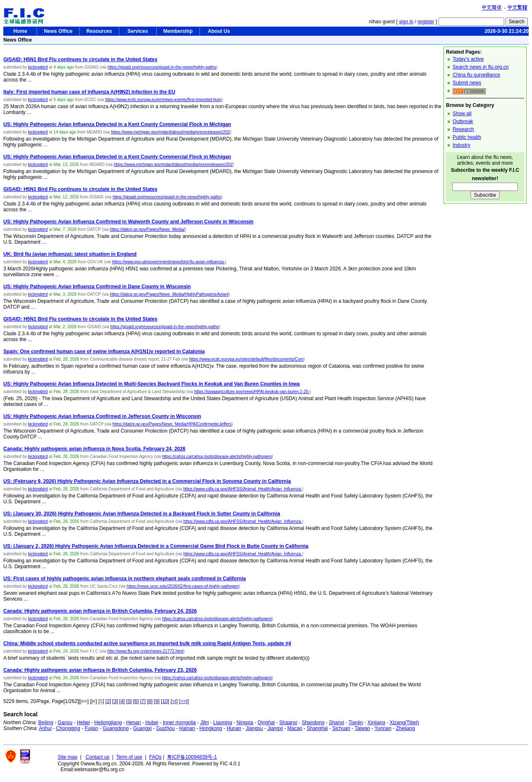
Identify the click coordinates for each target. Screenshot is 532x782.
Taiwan (362, 728)
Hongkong (211, 728)
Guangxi (142, 728)
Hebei (83, 723)
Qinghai (266, 723)
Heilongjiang (108, 723)
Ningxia (245, 723)
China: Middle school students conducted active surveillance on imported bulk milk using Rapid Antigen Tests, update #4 (147, 643)
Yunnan (383, 728)
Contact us (97, 757)
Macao (295, 728)
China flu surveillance (476, 75)
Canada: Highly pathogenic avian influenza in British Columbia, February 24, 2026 (100, 611)
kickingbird (38, 67)
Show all (462, 114)
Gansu (65, 723)
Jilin (205, 723)
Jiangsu (254, 728)
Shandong (313, 723)
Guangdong (116, 728)
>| (174, 701)
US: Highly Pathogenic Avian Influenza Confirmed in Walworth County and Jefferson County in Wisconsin (128, 222)
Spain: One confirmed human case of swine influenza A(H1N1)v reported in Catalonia (104, 351)
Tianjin (356, 723)
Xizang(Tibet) (404, 723)
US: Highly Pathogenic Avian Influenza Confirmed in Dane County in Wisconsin (97, 287)
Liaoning (223, 723)
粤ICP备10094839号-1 (192, 757)
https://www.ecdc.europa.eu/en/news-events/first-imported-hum (163, 100)
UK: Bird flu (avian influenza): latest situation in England (70, 254)
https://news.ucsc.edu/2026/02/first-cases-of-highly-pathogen (183, 586)
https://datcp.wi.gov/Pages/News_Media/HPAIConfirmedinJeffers (172, 424)
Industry (462, 145)
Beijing (46, 723)
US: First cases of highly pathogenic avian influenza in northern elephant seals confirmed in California (124, 579)
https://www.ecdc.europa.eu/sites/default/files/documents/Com (246, 359)
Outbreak (463, 121)
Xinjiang (376, 723)
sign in (406, 22)
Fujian (92, 728)
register (426, 22)
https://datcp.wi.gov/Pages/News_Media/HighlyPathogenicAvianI (169, 294)
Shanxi (336, 723)
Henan (134, 723)
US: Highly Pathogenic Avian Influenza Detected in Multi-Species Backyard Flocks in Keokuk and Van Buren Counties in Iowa (151, 384)
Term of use (129, 757)
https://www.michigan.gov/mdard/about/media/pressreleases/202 (170, 132)
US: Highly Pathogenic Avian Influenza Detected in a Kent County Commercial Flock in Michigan (117, 124)
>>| (184, 701)
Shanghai (317, 728)
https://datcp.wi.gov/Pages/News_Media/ (147, 229)
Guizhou (166, 728)
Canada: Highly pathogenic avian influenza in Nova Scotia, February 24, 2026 (94, 449)
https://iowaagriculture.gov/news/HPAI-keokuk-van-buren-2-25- (252, 392)
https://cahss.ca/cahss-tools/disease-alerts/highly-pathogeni (217, 457)
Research (463, 129)
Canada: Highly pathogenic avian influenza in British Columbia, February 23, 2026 (100, 670)
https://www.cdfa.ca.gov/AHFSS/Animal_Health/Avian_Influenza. (243, 489)
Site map (68, 757)
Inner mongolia (179, 723)
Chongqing (68, 728)
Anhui (45, 728)
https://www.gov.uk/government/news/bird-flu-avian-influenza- (168, 262)
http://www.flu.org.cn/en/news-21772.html (145, 651)
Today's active (468, 59)
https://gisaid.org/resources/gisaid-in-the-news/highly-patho (162, 67)
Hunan (234, 728)
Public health (467, 137)
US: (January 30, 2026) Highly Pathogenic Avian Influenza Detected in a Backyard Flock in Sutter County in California (142, 514)
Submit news (467, 83)
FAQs (155, 757)
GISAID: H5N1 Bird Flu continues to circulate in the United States (80, 59)
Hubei (152, 723)
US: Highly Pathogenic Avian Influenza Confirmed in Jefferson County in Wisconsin (102, 416)
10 (165, 701)
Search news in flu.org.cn (481, 67)
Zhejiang (405, 728)
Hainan (187, 728)
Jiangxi (275, 728)
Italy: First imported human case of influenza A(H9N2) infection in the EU (89, 92)
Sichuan (341, 728)
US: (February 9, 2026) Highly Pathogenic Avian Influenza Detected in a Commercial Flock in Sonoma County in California (147, 481)
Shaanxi (288, 723)
